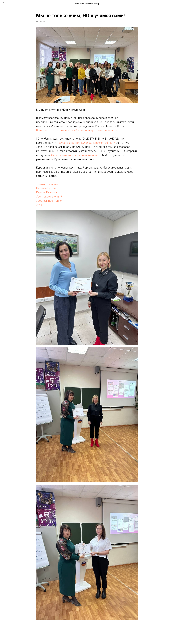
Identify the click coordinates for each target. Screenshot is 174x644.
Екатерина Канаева (86, 155)
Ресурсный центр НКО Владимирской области (86, 143)
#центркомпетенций (49, 197)
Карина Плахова (47, 192)
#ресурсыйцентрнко (49, 201)
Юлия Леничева (61, 155)
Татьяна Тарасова (47, 184)
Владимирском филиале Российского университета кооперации (77, 130)
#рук (39, 205)
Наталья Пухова (46, 188)
